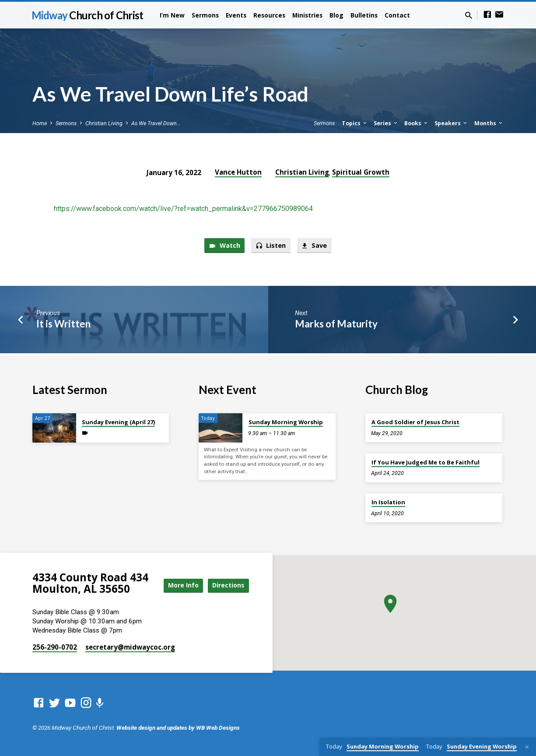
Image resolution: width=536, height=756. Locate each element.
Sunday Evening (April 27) (118, 420)
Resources (269, 15)
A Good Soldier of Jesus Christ (415, 420)
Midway (88, 15)
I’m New (172, 15)
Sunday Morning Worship (286, 420)
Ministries (307, 15)
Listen (271, 246)
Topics (355, 123)
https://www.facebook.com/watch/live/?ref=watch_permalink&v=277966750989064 (183, 209)
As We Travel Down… (156, 123)
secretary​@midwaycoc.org (130, 647)
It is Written (63, 324)
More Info (227, 575)
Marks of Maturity (336, 324)
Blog (336, 15)
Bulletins (364, 15)
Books (417, 123)
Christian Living (104, 123)
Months (489, 123)
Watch (224, 246)
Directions (227, 593)
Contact (397, 15)
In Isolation (388, 500)
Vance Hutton (238, 172)
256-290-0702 (55, 647)
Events (236, 15)
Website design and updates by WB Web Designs (178, 728)
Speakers (451, 123)
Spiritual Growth (361, 172)
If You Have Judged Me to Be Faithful (426, 460)
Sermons (205, 15)
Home (40, 123)
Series (386, 123)
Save (315, 246)
